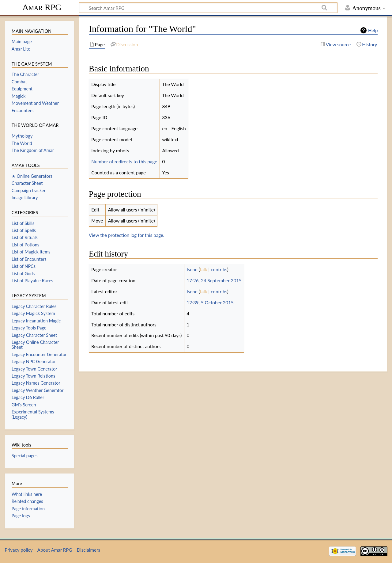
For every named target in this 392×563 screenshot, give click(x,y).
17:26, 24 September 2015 (214, 280)
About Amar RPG (55, 550)
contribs (219, 269)
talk (203, 269)
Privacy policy (19, 550)
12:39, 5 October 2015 (210, 302)
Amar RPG (42, 7)
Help (373, 30)
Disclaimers (89, 550)
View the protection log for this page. (127, 235)
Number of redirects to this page (124, 162)
